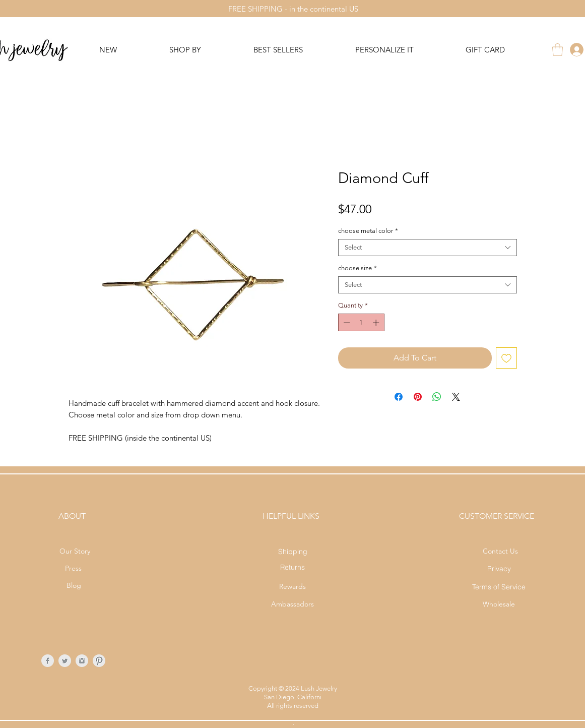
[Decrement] (346, 323)
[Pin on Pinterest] (418, 397)
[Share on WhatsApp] (437, 397)
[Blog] (74, 586)
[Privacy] (499, 569)
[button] (558, 50)
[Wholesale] (499, 604)
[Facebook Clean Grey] (48, 661)
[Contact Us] (500, 551)
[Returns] (292, 567)
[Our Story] (75, 551)
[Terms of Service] (499, 587)
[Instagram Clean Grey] (82, 661)
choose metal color (368, 231)
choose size (357, 268)
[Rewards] (292, 587)
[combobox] (428, 248)
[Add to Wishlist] (506, 358)
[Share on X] (456, 397)
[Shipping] (293, 551)
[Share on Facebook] (399, 397)
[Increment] (377, 323)
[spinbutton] (361, 323)
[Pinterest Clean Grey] (99, 661)
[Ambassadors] (293, 604)
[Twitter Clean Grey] (65, 661)
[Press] (73, 569)
